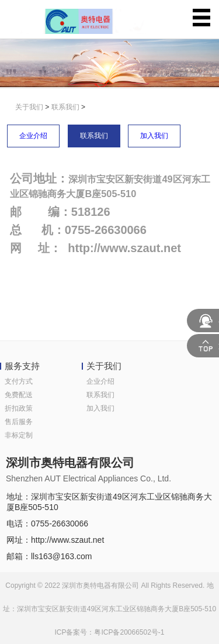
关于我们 (29, 107)
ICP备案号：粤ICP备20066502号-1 (109, 632)
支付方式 (19, 381)
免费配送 (19, 395)
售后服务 (19, 422)
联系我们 (65, 107)
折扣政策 (19, 408)
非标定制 (19, 435)
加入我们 (154, 136)
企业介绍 (33, 136)
